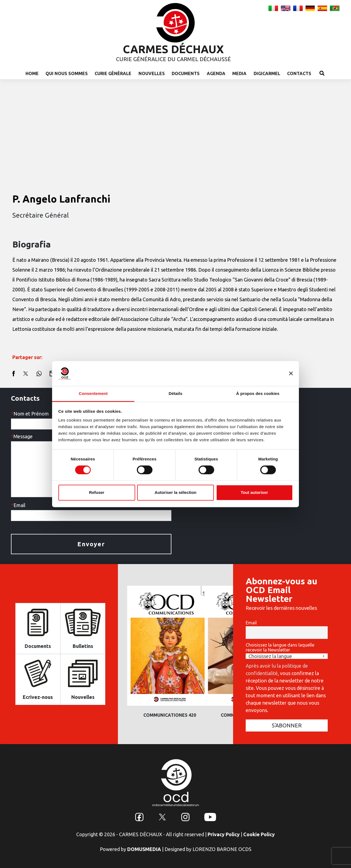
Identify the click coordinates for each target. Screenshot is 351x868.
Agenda (216, 73)
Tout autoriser (254, 493)
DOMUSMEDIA (144, 849)
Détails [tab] (175, 393)
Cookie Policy (259, 834)
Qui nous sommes (67, 73)
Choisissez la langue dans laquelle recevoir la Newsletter (280, 647)
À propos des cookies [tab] (258, 393)
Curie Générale (113, 73)
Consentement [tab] (93, 393)
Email (251, 623)
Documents (186, 73)
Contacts (299, 73)
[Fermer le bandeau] (291, 373)
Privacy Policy (224, 834)
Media (239, 73)
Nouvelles (152, 73)
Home (32, 73)
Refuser (97, 493)
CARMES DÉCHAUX (173, 49)
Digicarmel (267, 73)
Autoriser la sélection (176, 493)
